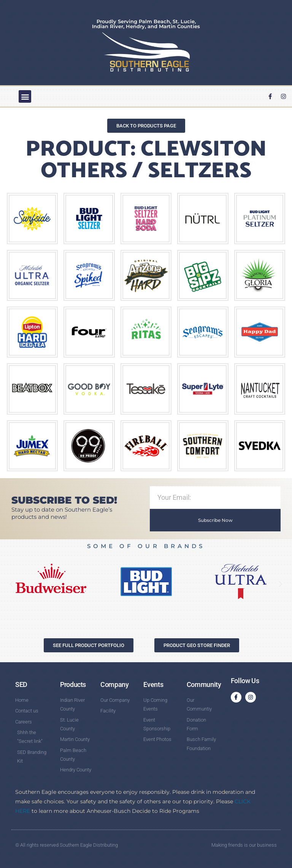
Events (153, 684)
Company (114, 684)
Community (204, 684)
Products (73, 684)
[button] (25, 96)
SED (21, 684)
